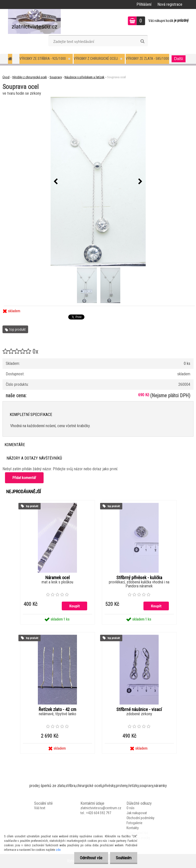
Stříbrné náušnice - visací (139, 710)
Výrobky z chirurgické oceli (96, 59)
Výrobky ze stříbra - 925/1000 (43, 59)
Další (179, 59)
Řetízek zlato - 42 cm (57, 710)
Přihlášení (144, 4)
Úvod (6, 77)
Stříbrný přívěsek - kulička (139, 578)
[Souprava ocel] (98, 182)
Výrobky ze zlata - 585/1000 (147, 59)
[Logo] (34, 21)
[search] (142, 41)
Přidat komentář (24, 478)
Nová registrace (170, 4)
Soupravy (56, 77)
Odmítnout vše (90, 858)
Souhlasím (123, 858)
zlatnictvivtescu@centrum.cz (101, 808)
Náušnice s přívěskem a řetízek (84, 77)
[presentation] (56, 182)
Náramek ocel (58, 578)
